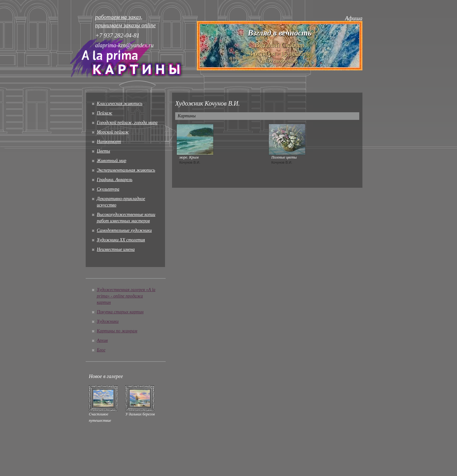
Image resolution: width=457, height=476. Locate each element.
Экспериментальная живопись (126, 170)
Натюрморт (109, 142)
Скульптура (108, 189)
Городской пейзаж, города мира (127, 123)
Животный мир (112, 161)
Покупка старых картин (120, 312)
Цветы (103, 151)
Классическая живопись (120, 104)
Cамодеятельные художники (124, 230)
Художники (108, 321)
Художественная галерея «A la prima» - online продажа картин (126, 296)
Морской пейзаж (113, 132)
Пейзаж (105, 113)
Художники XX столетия (121, 240)
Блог (101, 350)
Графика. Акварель (115, 180)
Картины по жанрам (117, 331)
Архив (102, 340)
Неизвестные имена (116, 249)
